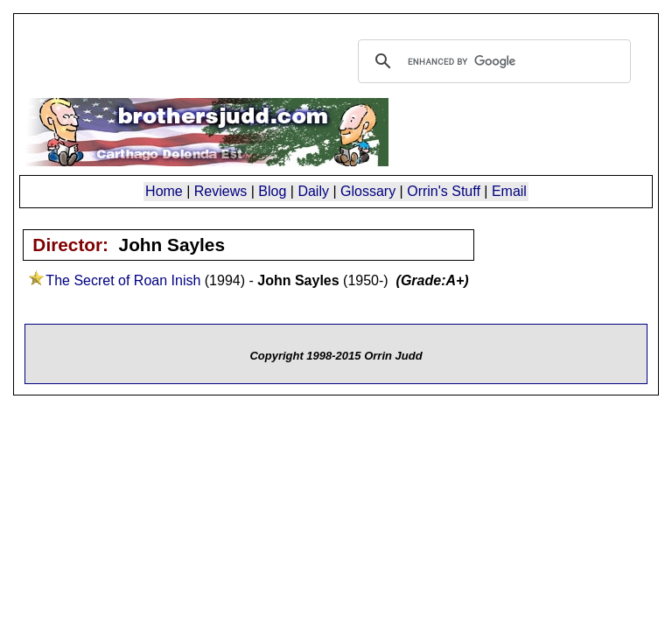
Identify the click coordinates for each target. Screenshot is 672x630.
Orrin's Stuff (444, 191)
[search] (492, 61)
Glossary (368, 191)
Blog (272, 191)
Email (509, 191)
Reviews (220, 191)
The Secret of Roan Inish (123, 280)
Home (164, 191)
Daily (313, 191)
